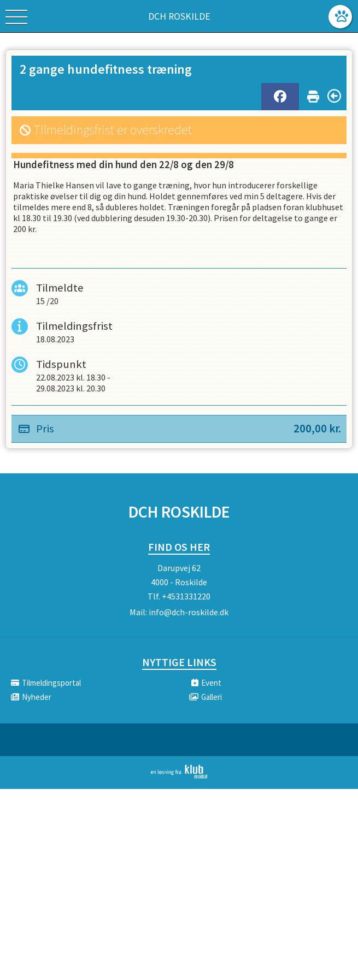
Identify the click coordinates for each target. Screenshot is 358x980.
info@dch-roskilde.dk (189, 612)
